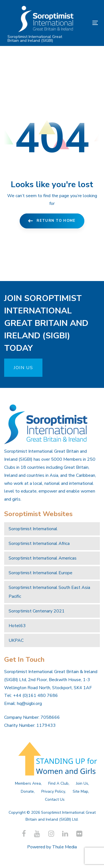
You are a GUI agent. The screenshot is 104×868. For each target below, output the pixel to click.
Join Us (82, 783)
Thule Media (64, 847)
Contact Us (55, 799)
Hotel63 (17, 626)
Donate (27, 791)
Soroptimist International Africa (39, 544)
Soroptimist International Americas (43, 558)
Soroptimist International (33, 529)
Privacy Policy (53, 791)
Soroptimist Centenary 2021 (37, 611)
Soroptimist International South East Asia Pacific (49, 592)
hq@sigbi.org (29, 704)
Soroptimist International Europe (40, 573)
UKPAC (16, 640)
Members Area (28, 783)
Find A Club (58, 783)
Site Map (80, 791)
